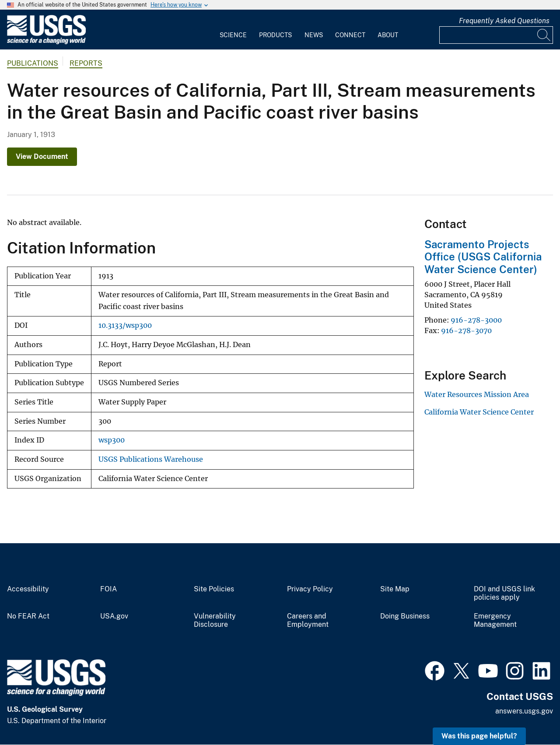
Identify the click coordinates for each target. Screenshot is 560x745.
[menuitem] (233, 30)
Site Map (395, 589)
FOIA (108, 589)
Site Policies (214, 589)
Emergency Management (495, 620)
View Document (42, 156)
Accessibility (28, 589)
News (314, 35)
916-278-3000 (476, 320)
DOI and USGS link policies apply (504, 593)
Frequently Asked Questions (504, 21)
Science (233, 35)
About (388, 35)
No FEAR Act (28, 616)
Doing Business (405, 616)
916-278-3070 (466, 330)
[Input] (496, 35)
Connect (350, 35)
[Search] (544, 35)
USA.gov (114, 616)
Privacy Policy (310, 589)
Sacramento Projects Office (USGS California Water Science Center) (483, 257)
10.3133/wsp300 (125, 325)
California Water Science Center (479, 412)
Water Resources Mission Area (477, 394)
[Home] (46, 42)
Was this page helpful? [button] (479, 736)
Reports (86, 63)
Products (275, 35)
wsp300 (112, 440)
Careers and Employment (308, 620)
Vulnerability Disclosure (215, 620)
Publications (33, 63)
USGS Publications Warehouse (151, 459)
